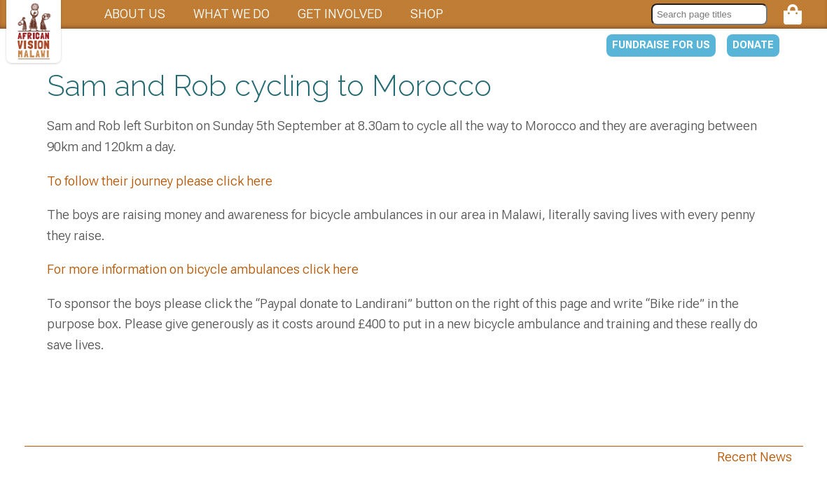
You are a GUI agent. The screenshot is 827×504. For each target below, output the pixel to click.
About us (135, 14)
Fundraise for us (661, 45)
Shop (427, 14)
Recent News (755, 457)
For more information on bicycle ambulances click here (203, 269)
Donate (753, 45)
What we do (231, 14)
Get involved (340, 14)
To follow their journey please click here (160, 181)
